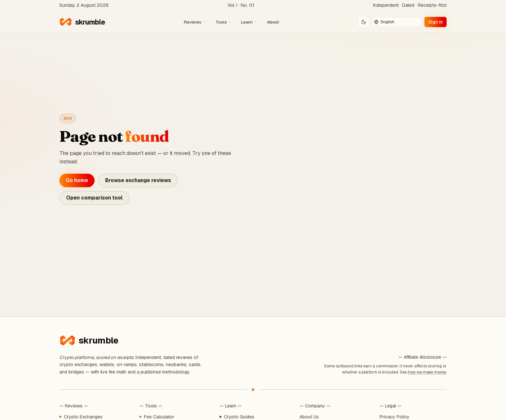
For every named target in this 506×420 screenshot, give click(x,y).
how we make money (427, 372)
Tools (224, 22)
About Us (309, 417)
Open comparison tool (94, 198)
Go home (77, 180)
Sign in (435, 22)
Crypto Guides (239, 417)
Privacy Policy (395, 417)
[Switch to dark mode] (364, 22)
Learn (249, 22)
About (273, 22)
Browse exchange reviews (138, 180)
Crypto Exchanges (83, 417)
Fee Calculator (159, 417)
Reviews (195, 22)
